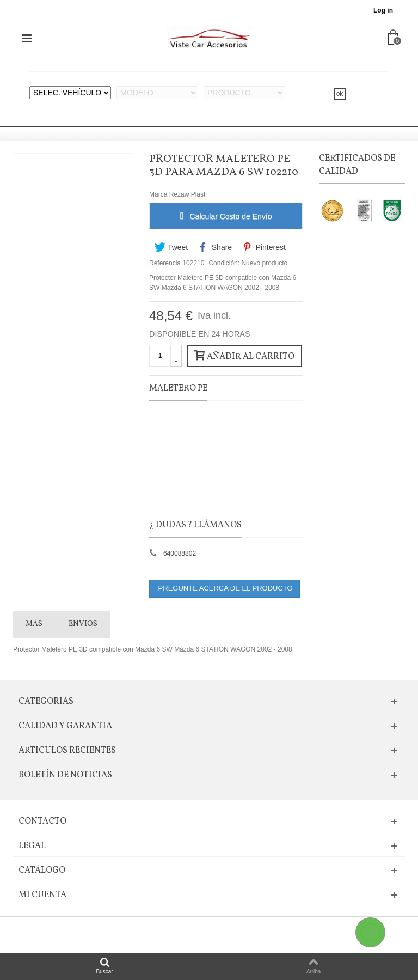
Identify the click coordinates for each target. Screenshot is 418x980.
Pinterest (264, 247)
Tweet (171, 247)
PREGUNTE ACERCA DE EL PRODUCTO (225, 588)
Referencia (165, 263)
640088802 (180, 553)
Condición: (224, 263)
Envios (83, 624)
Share (216, 247)
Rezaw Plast (188, 194)
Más (34, 624)
